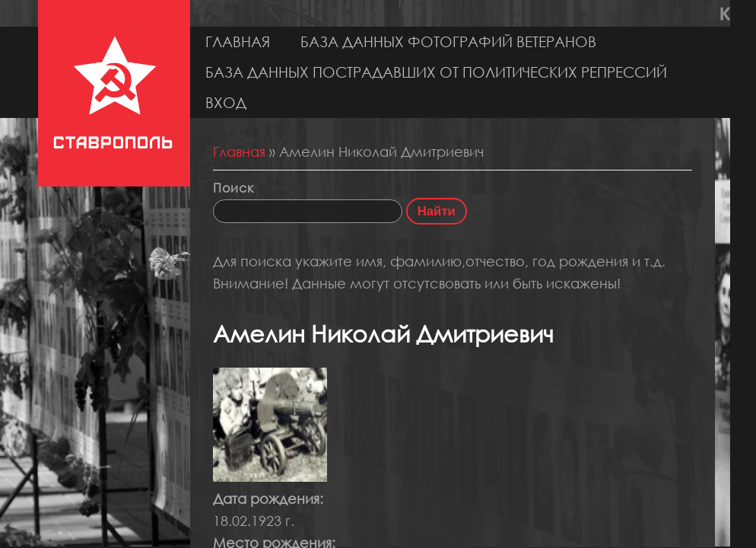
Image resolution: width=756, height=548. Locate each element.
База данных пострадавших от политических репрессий (436, 72)
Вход (226, 102)
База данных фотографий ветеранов (448, 41)
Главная (238, 41)
